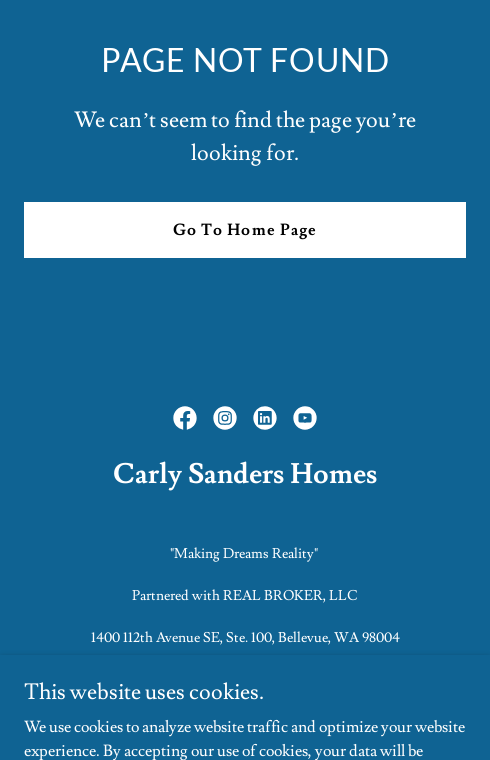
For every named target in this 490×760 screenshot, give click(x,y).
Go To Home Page (244, 230)
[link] (185, 418)
